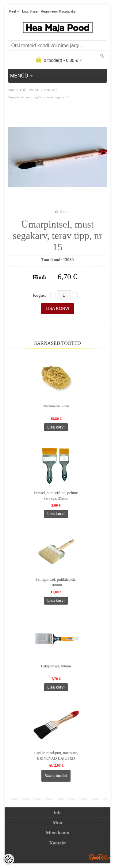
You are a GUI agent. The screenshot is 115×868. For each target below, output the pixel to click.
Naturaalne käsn (56, 406)
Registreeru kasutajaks (58, 11)
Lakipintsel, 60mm (56, 666)
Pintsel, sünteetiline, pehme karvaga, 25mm (56, 495)
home (11, 90)
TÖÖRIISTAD (29, 90)
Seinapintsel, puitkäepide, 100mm (56, 582)
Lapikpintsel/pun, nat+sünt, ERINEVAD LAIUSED (56, 755)
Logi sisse (30, 11)
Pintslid (49, 90)
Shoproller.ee (100, 857)
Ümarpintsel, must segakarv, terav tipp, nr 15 (38, 97)
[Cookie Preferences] (9, 859)
